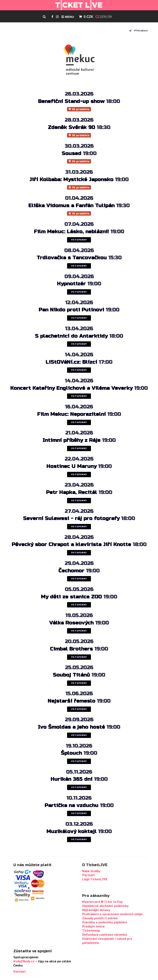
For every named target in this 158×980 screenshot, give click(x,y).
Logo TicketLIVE (95, 879)
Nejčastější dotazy (96, 910)
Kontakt (20, 972)
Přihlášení (139, 31)
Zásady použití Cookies (100, 918)
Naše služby (91, 871)
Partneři (88, 875)
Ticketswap (91, 931)
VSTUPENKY (79, 240)
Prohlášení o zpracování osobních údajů (112, 914)
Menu (68, 17)
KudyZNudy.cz (24, 961)
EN (104, 17)
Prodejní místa (93, 927)
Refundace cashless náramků (105, 935)
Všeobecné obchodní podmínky (105, 906)
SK (110, 17)
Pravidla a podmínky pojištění (105, 922)
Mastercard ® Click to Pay (102, 902)
